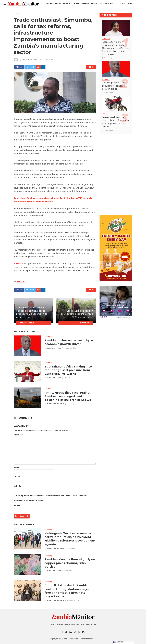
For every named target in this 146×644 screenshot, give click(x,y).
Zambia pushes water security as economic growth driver (69, 342)
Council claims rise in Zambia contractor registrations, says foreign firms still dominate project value (67, 591)
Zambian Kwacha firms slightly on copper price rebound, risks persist (70, 563)
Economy (67, 4)
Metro (94, 4)
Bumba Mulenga (54, 348)
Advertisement (88, 625)
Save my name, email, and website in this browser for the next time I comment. (52, 496)
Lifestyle (120, 4)
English (118, 642)
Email (17, 477)
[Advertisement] (116, 172)
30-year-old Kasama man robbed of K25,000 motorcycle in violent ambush (115, 122)
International (107, 4)
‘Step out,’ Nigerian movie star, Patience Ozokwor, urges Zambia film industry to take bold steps (115, 48)
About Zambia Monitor (68, 625)
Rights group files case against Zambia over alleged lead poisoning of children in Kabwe (68, 396)
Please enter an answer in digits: (29, 501)
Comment (18, 435)
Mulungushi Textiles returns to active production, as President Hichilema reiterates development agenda (70, 539)
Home (52, 625)
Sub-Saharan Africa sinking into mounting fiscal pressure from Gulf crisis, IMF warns (68, 370)
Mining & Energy (81, 4)
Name (17, 468)
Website (17, 486)
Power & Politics (53, 4)
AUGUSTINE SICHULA (30, 60)
